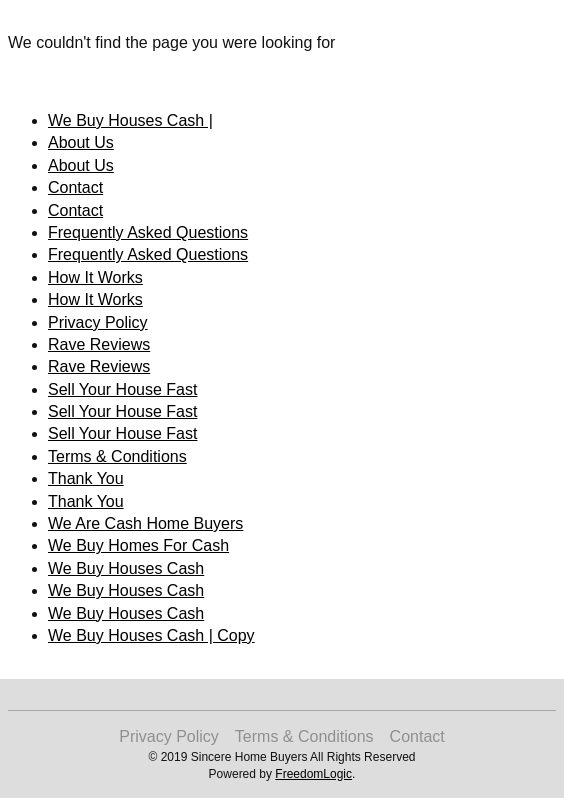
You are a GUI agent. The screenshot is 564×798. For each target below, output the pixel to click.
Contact (75, 187)
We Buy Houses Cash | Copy (151, 635)
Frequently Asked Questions (148, 232)
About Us (81, 142)
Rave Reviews (99, 344)
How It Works (95, 277)
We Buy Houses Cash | (130, 120)
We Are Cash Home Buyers (145, 523)
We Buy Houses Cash (126, 568)
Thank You (86, 478)
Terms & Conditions (117, 456)
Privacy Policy (98, 322)
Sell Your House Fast (122, 389)
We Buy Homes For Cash (138, 545)
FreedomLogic (313, 774)
